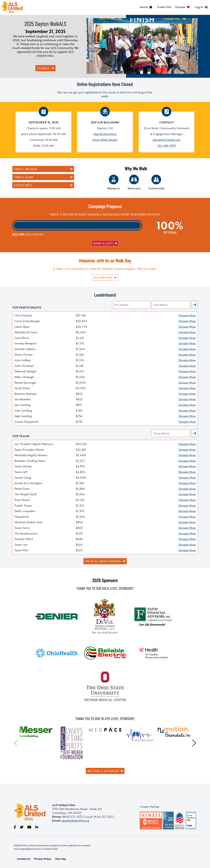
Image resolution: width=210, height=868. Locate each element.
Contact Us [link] (24, 859)
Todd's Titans (23, 505)
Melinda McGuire (26, 332)
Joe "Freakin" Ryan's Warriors (34, 444)
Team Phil (21, 550)
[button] (16, 743)
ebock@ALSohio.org (166, 140)
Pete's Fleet (22, 489)
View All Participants (103, 561)
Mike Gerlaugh (24, 377)
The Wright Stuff (26, 494)
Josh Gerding (23, 410)
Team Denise (23, 466)
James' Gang (23, 478)
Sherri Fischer (24, 355)
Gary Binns (22, 338)
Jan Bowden (23, 399)
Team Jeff (21, 472)
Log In (199, 7)
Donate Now (187, 315)
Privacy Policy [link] (43, 859)
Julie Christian (24, 366)
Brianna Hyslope (26, 394)
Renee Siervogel (25, 383)
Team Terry (22, 528)
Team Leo (21, 545)
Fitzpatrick (22, 517)
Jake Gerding (23, 416)
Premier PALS (24, 539)
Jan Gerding (22, 405)
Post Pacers (22, 500)
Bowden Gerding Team (30, 461)
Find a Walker (25, 169)
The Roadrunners (26, 533)
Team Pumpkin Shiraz (29, 450)
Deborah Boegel (25, 371)
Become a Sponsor (103, 771)
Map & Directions (105, 134)
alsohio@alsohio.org (75, 821)
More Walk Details (105, 140)
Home (144, 7)
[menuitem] (147, 7)
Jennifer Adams (25, 349)
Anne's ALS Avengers (28, 483)
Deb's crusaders (25, 511)
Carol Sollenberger (27, 321)
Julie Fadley (22, 360)
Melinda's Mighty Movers (31, 455)
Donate (180, 7)
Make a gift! (103, 243)
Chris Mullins (23, 315)
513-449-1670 (167, 146)
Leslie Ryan (22, 327)
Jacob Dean (22, 388)
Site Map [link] (61, 859)
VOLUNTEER (103, 278)
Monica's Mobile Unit (28, 522)
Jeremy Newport (26, 343)
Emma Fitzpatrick (26, 422)
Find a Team (23, 177)
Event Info (164, 7)
